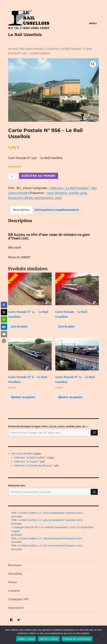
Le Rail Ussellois (25, 35)
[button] (93, 64)
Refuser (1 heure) (49, 639)
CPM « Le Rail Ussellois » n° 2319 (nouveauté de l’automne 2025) (47, 520)
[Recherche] (94, 433)
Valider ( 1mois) (26, 639)
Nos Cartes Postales (32, 49)
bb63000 (61, 193)
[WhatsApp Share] (4, 319)
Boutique (15, 565)
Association (16, 608)
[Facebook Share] (4, 305)
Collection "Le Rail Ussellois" (64, 49)
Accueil (13, 49)
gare (83, 193)
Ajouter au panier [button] (23, 397)
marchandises (44, 198)
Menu (93, 23)
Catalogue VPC (19, 599)
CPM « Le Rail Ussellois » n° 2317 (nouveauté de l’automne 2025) (47, 546)
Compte (14, 591)
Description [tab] (21, 210)
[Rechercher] (94, 492)
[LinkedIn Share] (4, 327)
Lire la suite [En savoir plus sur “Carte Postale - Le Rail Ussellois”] (66, 326)
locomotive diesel (20, 198)
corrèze (74, 193)
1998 (50, 193)
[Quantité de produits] (13, 176)
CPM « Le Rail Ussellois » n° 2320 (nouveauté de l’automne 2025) (47, 513)
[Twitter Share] (4, 312)
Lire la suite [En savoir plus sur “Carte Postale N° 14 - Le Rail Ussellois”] (19, 326)
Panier (13, 582)
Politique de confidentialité (77, 639)
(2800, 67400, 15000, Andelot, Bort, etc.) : (48, 427)
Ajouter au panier (39, 176)
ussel (58, 198)
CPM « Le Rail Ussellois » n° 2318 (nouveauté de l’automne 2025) (47, 539)
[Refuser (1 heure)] (103, 635)
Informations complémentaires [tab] (57, 210)
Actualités (15, 574)
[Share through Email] (4, 334)
